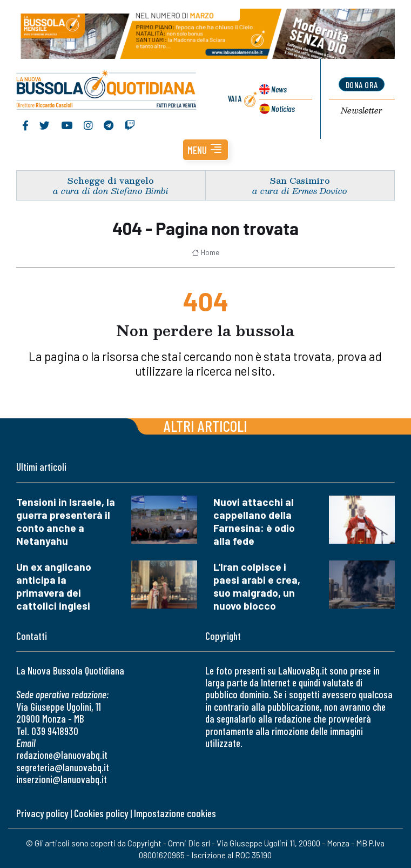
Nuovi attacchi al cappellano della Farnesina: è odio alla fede (254, 521)
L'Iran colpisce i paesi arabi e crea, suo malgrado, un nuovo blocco (257, 586)
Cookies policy (101, 813)
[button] (205, 150)
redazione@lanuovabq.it (62, 755)
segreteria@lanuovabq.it (63, 767)
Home (205, 252)
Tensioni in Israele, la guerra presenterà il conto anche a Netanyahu (66, 521)
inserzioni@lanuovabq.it (62, 779)
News (279, 89)
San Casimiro (300, 180)
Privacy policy (42, 813)
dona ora (362, 85)
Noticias (283, 108)
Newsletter (362, 111)
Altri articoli (205, 426)
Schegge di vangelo (111, 180)
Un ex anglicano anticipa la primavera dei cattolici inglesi (54, 586)
